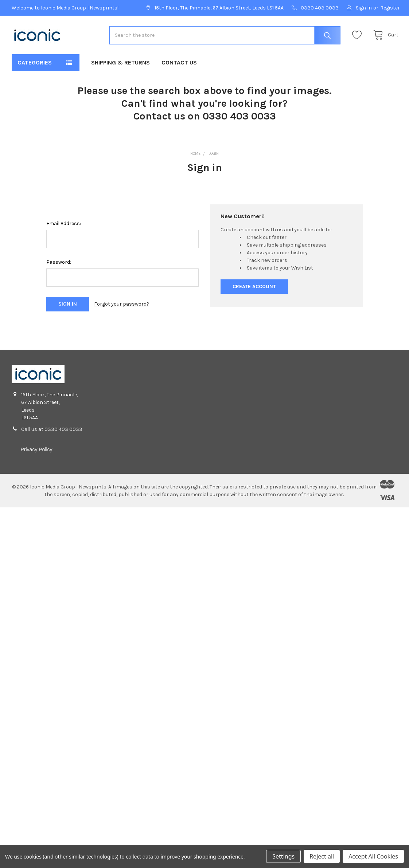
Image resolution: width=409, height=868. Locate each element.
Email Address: (64, 226)
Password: (59, 265)
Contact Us (179, 66)
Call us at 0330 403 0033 (52, 432)
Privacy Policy (36, 452)
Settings (283, 856)
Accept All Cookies (373, 856)
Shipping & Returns (120, 66)
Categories (35, 66)
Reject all (322, 856)
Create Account (254, 289)
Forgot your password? (122, 307)
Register (390, 8)
